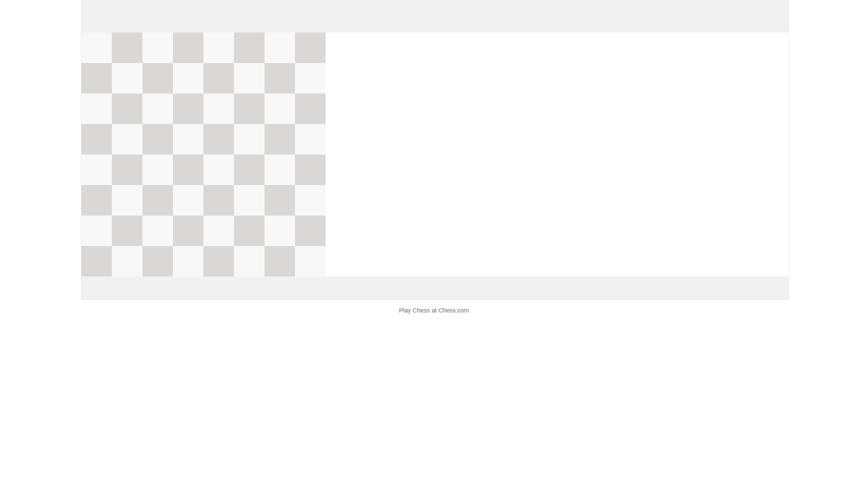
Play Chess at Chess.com (434, 310)
